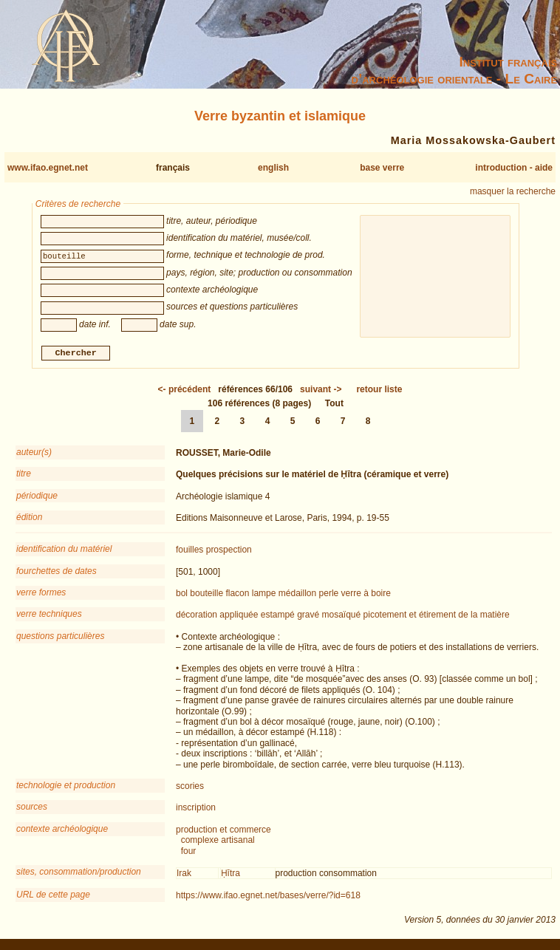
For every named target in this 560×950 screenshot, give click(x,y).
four (189, 852)
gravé (308, 617)
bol (182, 595)
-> (321, 391)
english (273, 168)
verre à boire (366, 595)
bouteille (206, 595)
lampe (264, 595)
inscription (196, 810)
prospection (229, 552)
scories (190, 788)
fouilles (189, 552)
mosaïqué (342, 617)
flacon (237, 595)
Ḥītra (231, 875)
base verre (382, 168)
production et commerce (223, 831)
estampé (278, 617)
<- (185, 391)
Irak (184, 875)
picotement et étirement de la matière (437, 617)
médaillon (297, 595)
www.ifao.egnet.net (48, 168)
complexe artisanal (218, 842)
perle (329, 595)
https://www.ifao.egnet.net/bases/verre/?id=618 (268, 898)
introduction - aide (514, 168)
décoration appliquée (217, 617)
